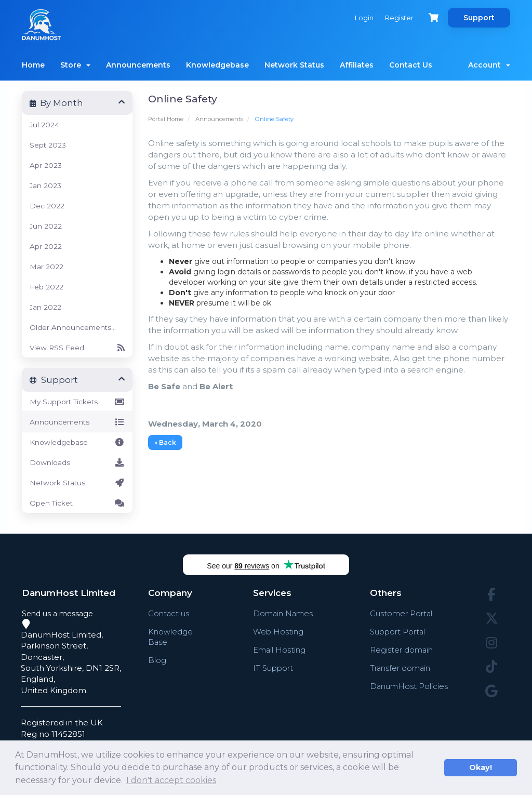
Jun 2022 (46, 226)
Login (362, 18)
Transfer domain (401, 668)
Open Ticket (77, 503)
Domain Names (283, 613)
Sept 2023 (48, 145)
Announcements (138, 65)
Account (489, 65)
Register (398, 18)
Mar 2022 (46, 267)
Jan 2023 (45, 186)
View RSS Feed (77, 348)
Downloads (77, 462)
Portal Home (166, 119)
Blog (157, 660)
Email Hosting (279, 650)
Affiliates (357, 65)
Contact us (169, 613)
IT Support (273, 668)
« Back (165, 442)
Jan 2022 (45, 307)
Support (479, 18)
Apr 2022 (46, 246)
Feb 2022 (46, 287)
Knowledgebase (217, 65)
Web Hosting (278, 632)
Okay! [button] (481, 767)
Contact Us (411, 65)
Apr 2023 (46, 165)
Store (75, 65)
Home (33, 65)
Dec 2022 (47, 206)
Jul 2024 (44, 125)
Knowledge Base (170, 637)
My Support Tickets (77, 402)
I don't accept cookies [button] (171, 780)
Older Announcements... (73, 327)
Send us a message (57, 614)
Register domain (402, 650)
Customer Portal (401, 613)
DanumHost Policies (409, 686)
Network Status (294, 65)
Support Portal (398, 632)
